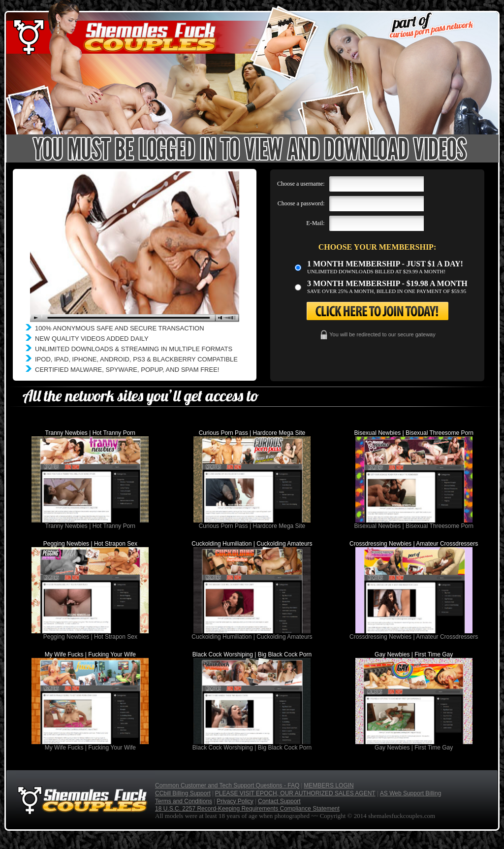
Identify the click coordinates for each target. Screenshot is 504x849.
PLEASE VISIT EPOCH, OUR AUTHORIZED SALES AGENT (295, 793)
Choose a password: (301, 203)
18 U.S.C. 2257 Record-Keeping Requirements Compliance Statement (247, 809)
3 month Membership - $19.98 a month (387, 283)
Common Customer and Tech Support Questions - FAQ (227, 785)
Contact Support (279, 801)
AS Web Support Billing (411, 793)
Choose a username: (301, 184)
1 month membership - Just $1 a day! (385, 264)
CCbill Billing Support (183, 793)
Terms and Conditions (184, 801)
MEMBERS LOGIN (329, 785)
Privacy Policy (235, 801)
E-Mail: (315, 223)
